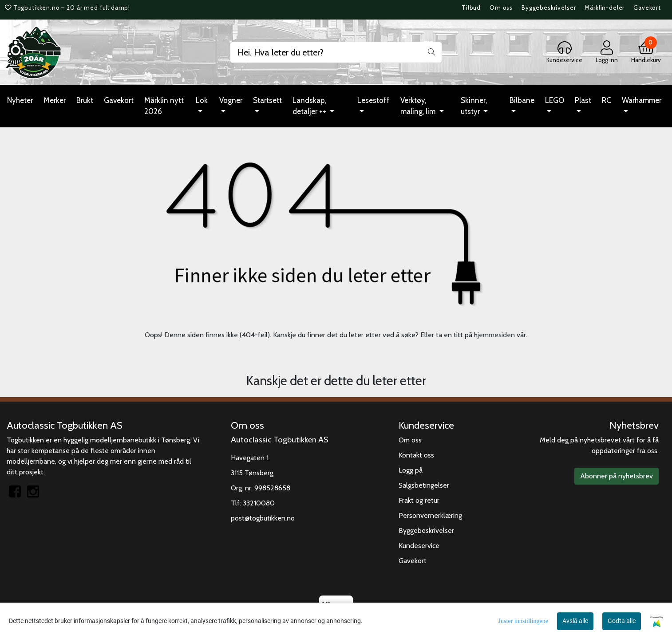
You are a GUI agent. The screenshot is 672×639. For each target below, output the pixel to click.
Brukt (85, 100)
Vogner (231, 100)
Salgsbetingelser (424, 485)
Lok (202, 100)
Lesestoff (374, 100)
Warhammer (642, 100)
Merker (55, 100)
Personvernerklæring (430, 515)
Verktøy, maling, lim (419, 106)
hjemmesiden (494, 335)
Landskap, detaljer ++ (310, 106)
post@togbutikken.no (263, 518)
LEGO (555, 100)
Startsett (267, 100)
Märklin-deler (605, 8)
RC (607, 100)
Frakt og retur (419, 500)
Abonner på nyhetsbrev (617, 476)
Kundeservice (419, 546)
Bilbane (522, 100)
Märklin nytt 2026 (164, 106)
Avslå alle (575, 621)
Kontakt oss (416, 455)
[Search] (336, 52)
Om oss (501, 8)
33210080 (259, 503)
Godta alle (622, 621)
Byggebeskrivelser (549, 8)
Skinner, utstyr (474, 106)
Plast (583, 100)
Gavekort (647, 8)
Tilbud (471, 8)
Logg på (411, 470)
